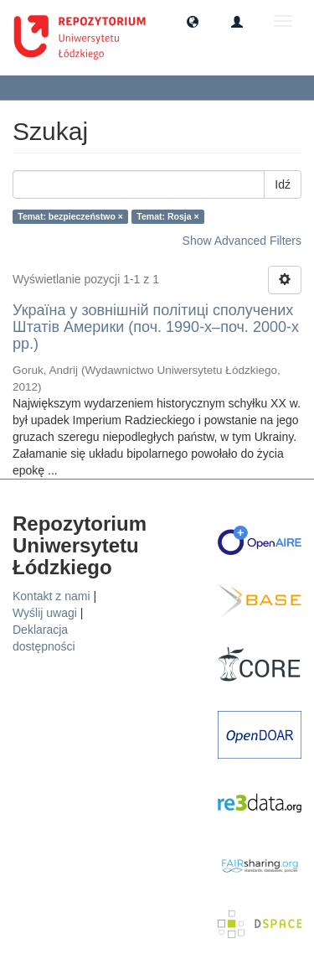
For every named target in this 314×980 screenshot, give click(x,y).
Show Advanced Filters (242, 241)
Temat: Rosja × (167, 216)
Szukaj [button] (46, 87)
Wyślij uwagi (45, 613)
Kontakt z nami (51, 596)
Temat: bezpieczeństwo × (70, 216)
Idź (283, 184)
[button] (193, 21)
